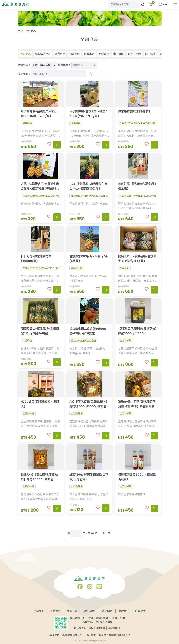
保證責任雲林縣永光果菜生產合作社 (138, 123)
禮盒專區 (75, 54)
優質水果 (89, 54)
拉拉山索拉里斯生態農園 (84, 341)
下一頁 (106, 533)
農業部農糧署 (71, 635)
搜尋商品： (24, 74)
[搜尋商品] (90, 74)
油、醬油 (150, 54)
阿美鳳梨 (27, 123)
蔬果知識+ (90, 611)
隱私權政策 (80, 628)
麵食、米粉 (134, 54)
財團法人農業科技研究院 (114, 635)
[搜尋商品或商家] (143, 5)
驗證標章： (64, 65)
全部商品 (39, 611)
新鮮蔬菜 (104, 54)
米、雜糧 (118, 54)
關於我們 (124, 611)
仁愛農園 (124, 268)
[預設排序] (44, 65)
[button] (151, 5)
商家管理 (114, 628)
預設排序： (24, 65)
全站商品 (26, 54)
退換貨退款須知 (97, 628)
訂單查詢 (140, 611)
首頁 (20, 31)
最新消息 (55, 611)
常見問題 (107, 611)
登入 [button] (164, 4)
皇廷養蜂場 (125, 341)
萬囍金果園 (77, 268)
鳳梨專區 (60, 54)
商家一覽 (72, 611)
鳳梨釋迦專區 (43, 54)
